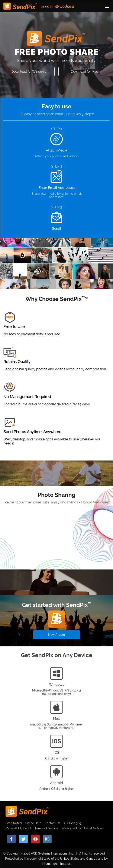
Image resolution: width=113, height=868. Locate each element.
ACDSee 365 (72, 823)
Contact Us (52, 823)
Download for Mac (84, 71)
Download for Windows (29, 71)
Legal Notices (94, 828)
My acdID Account (18, 828)
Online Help (33, 823)
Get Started (14, 823)
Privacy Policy (71, 828)
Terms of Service (46, 828)
